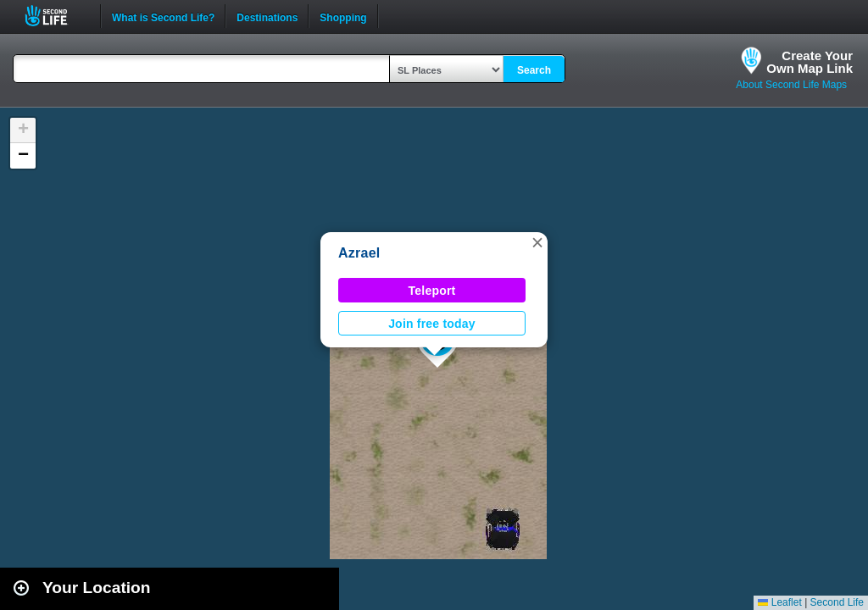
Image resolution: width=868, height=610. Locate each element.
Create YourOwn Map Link (810, 62)
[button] (537, 242)
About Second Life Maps (791, 85)
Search (534, 70)
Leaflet (779, 602)
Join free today (432, 324)
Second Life (56, 16)
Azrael (359, 253)
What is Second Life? (163, 16)
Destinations (267, 16)
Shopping (343, 16)
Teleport (432, 291)
